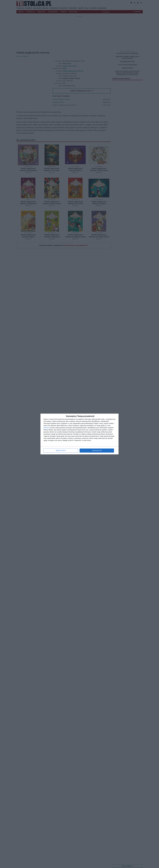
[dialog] (79, 434)
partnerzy (46, 428)
